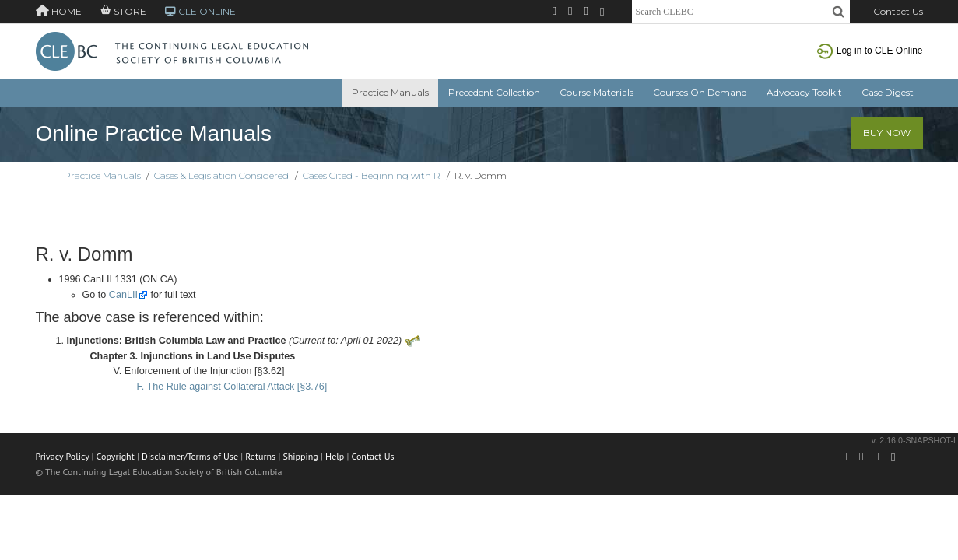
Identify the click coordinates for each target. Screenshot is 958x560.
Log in (870, 51)
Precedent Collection (494, 92)
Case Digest (888, 92)
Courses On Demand (700, 92)
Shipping (300, 456)
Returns (260, 456)
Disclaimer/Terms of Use (190, 456)
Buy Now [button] (887, 133)
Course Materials (597, 92)
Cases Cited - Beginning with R (372, 175)
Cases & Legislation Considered (221, 175)
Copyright (116, 456)
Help (335, 456)
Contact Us (898, 11)
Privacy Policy (63, 456)
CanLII (123, 295)
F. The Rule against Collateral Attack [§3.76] (232, 387)
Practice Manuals (390, 92)
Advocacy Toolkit (804, 92)
